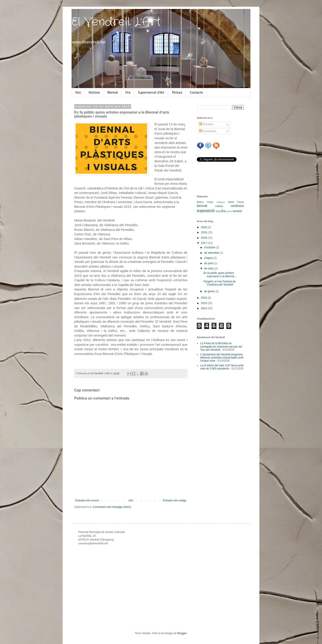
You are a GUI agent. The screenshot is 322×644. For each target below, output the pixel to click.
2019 (204, 232)
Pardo (240, 202)
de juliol (209, 263)
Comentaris (208, 131)
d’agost (209, 258)
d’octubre (210, 247)
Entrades (206, 124)
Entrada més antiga (175, 500)
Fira (128, 93)
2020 (204, 227)
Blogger (182, 633)
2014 (204, 308)
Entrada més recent (87, 500)
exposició (206, 211)
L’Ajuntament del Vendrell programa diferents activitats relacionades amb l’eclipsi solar (222, 358)
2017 (204, 243)
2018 (204, 238)
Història (94, 93)
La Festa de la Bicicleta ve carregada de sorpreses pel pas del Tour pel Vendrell (221, 347)
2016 (204, 298)
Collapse (221, 202)
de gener (210, 291)
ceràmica (237, 206)
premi (229, 211)
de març (209, 268)
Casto (210, 202)
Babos (200, 202)
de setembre (212, 253)
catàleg (219, 206)
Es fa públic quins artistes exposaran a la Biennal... (220, 275)
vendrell (237, 211)
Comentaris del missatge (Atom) (112, 507)
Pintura (177, 93)
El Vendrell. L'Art (116, 22)
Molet (231, 202)
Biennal (112, 93)
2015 (204, 303)
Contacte (196, 93)
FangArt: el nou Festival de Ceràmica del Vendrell (219, 283)
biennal (202, 206)
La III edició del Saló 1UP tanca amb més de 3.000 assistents (222, 367)
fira (223, 211)
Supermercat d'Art (151, 93)
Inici (78, 93)
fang (218, 211)
